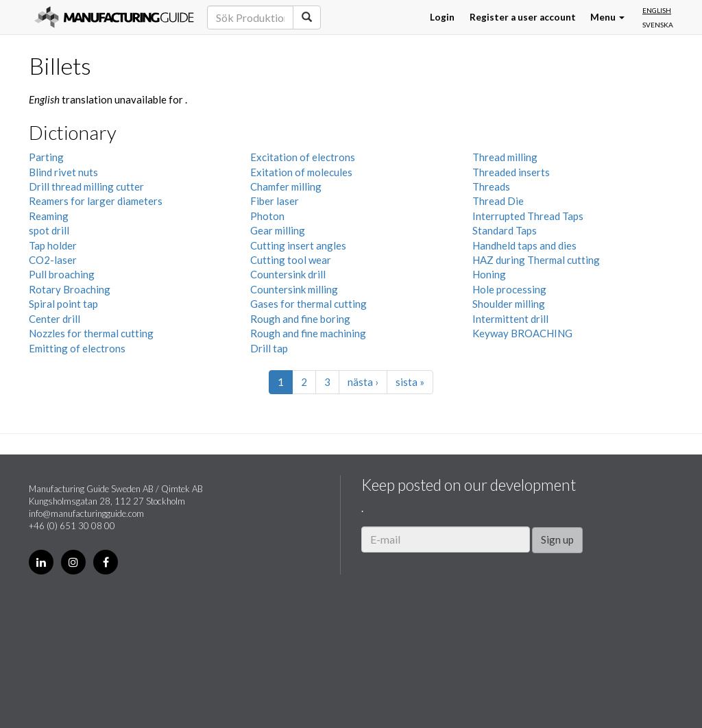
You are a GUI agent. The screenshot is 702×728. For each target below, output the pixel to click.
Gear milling (278, 230)
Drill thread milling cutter (86, 186)
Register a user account (523, 17)
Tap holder (53, 245)
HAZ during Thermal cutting (536, 260)
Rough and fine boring (300, 319)
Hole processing (509, 289)
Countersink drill (288, 274)
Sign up (557, 539)
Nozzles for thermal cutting (91, 333)
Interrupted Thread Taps (528, 216)
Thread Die (498, 201)
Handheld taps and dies (524, 245)
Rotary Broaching (70, 289)
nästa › (363, 382)
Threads (491, 186)
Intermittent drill (510, 319)
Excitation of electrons (303, 157)
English (657, 10)
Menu (607, 17)
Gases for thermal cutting (308, 304)
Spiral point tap (63, 304)
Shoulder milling (509, 304)
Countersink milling (294, 289)
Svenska (658, 25)
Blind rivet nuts (63, 172)
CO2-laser (53, 260)
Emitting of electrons (77, 348)
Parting (46, 157)
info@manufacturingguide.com (86, 513)
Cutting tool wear (291, 260)
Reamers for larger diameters (96, 201)
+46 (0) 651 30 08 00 (72, 526)
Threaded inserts (511, 172)
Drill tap (269, 348)
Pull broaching (62, 274)
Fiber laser (275, 201)
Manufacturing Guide (114, 17)
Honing (489, 274)
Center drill (55, 319)
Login (442, 17)
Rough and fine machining (308, 333)
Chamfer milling (286, 186)
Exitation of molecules (301, 172)
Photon (267, 216)
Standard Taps (505, 230)
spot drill (49, 230)
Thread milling (505, 157)
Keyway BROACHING (522, 333)
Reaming (49, 216)
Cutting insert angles (298, 245)
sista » (410, 382)
